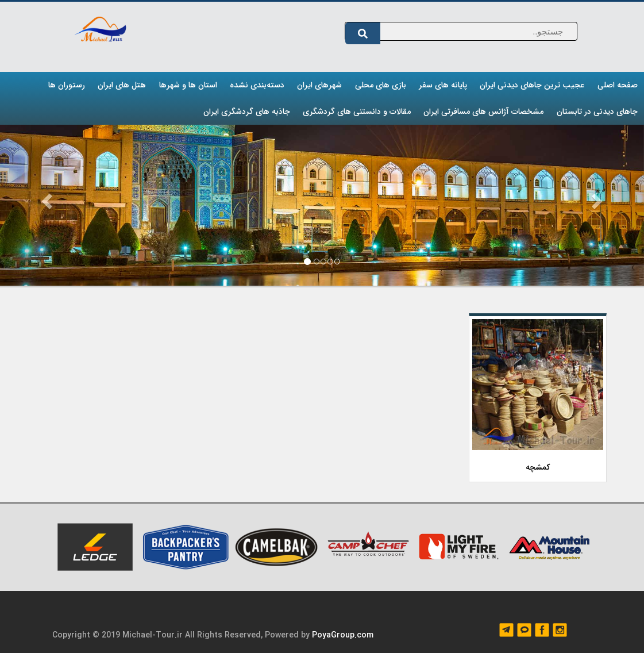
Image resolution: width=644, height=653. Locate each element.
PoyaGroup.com (343, 635)
